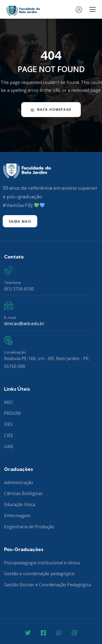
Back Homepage (51, 110)
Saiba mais (20, 221)
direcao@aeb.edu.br (24, 323)
